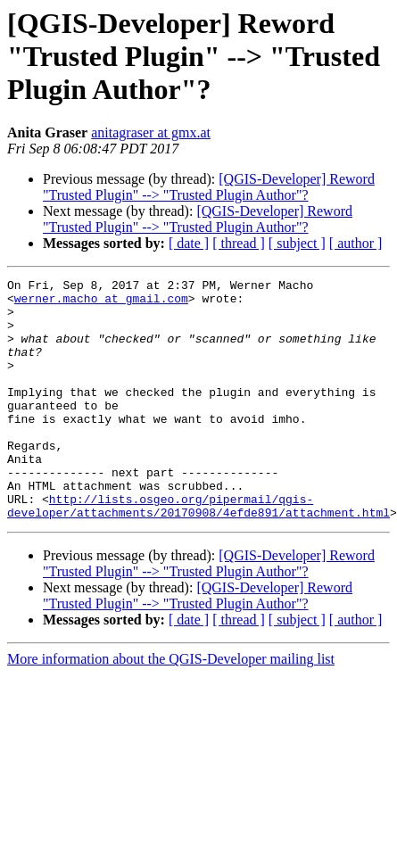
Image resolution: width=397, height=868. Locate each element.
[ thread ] (239, 243)
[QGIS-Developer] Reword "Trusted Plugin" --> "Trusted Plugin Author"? (209, 187)
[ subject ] (297, 243)
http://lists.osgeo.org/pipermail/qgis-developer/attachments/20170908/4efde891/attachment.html (198, 552)
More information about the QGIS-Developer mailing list (171, 707)
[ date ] (189, 243)
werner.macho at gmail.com (101, 303)
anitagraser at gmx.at (151, 132)
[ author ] (356, 243)
